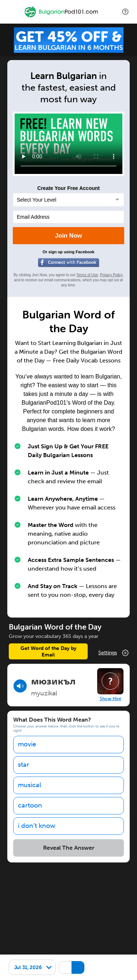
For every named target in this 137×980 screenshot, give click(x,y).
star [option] (24, 765)
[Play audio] (20, 686)
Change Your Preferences (114, 653)
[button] (125, 12)
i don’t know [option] (37, 826)
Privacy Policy (111, 275)
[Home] (62, 17)
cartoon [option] (30, 805)
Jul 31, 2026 (28, 967)
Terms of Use (87, 275)
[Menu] (12, 12)
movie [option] (27, 744)
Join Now (68, 236)
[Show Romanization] (78, 967)
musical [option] (30, 785)
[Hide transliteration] (65, 967)
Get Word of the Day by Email (48, 651)
